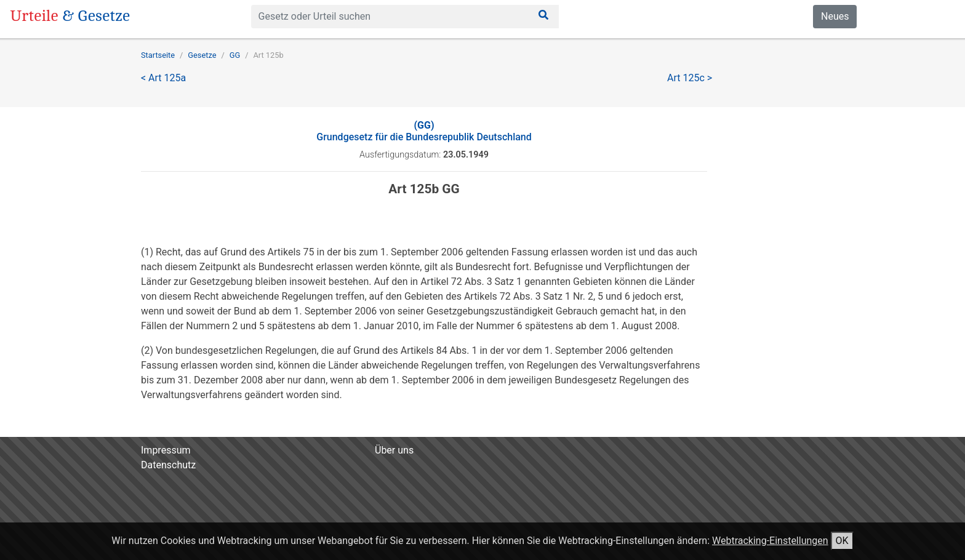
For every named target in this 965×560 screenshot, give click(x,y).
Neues (835, 16)
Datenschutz (168, 465)
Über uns (394, 450)
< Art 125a (163, 78)
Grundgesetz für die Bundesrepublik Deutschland (424, 131)
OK (842, 541)
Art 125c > (690, 78)
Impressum (166, 450)
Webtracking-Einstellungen (770, 541)
